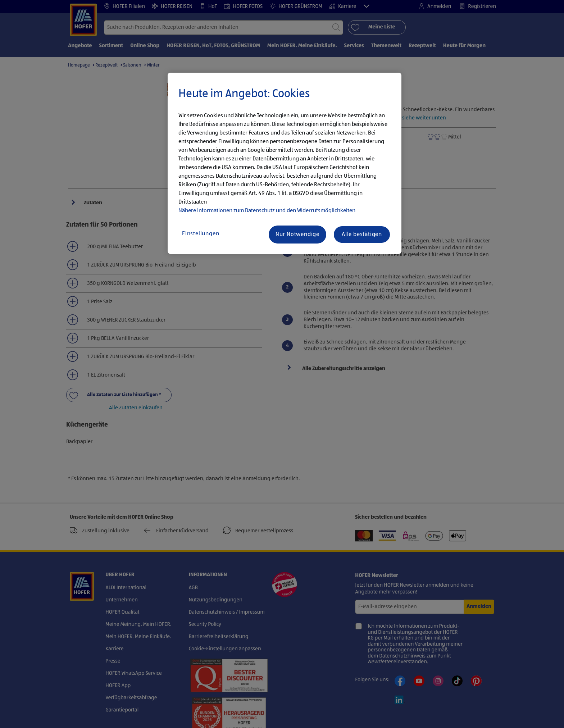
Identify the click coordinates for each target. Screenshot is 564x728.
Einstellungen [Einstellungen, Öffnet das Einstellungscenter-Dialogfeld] (201, 234)
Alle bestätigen (362, 235)
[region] (285, 163)
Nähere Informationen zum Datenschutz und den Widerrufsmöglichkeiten (267, 211)
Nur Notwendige (297, 235)
